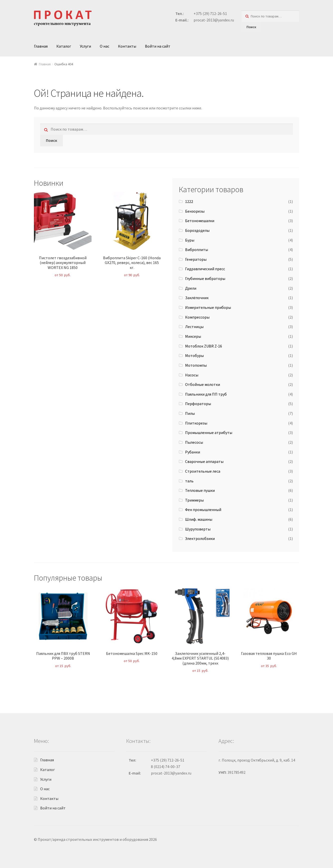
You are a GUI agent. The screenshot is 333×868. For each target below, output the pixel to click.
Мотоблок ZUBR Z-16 (204, 346)
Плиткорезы (196, 423)
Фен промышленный (203, 510)
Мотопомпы (196, 365)
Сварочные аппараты (204, 461)
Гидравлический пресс (205, 269)
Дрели (191, 288)
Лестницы (194, 327)
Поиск (251, 27)
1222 (189, 201)
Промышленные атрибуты (209, 433)
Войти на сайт (158, 46)
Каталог (64, 46)
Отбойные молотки (203, 384)
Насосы (192, 375)
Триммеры (194, 500)
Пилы (190, 413)
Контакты (127, 46)
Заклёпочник (197, 298)
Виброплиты (197, 250)
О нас (105, 46)
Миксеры (193, 336)
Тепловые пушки (200, 490)
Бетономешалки (200, 221)
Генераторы (196, 259)
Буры (190, 240)
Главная (41, 46)
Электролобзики (200, 538)
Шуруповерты (198, 529)
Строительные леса (203, 471)
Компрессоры (197, 317)
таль (189, 481)
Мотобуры (194, 355)
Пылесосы (194, 442)
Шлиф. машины (199, 519)
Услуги (85, 46)
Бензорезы (195, 211)
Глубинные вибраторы (205, 278)
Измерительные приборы (208, 307)
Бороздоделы (197, 230)
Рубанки (193, 452)
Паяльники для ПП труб (206, 394)
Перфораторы (198, 404)
